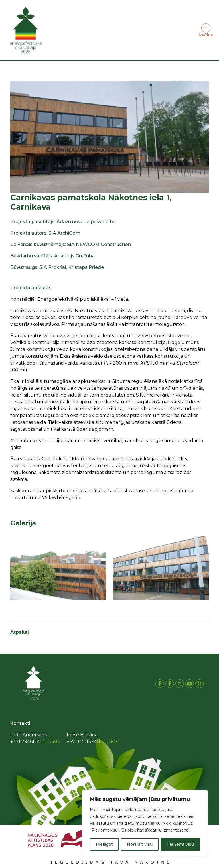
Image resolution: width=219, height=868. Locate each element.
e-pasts (52, 742)
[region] (145, 823)
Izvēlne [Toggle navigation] (206, 31)
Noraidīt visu (140, 844)
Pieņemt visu (180, 844)
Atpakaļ (20, 632)
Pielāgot (104, 844)
